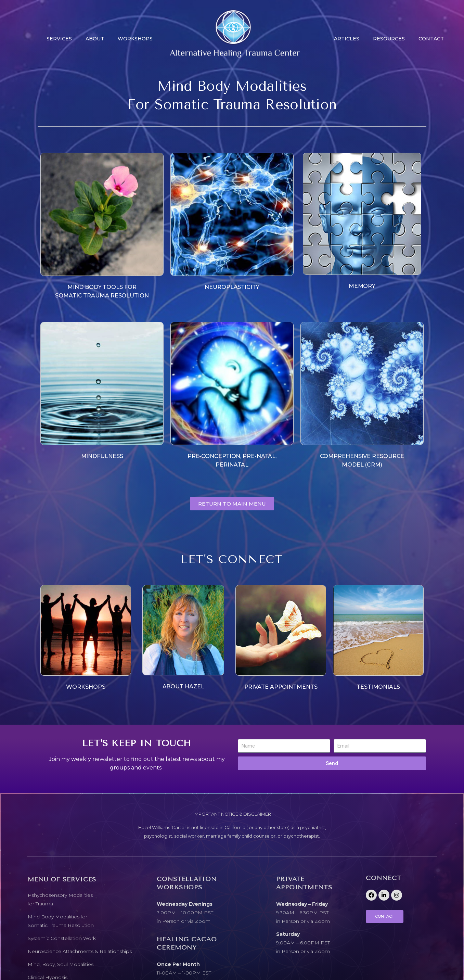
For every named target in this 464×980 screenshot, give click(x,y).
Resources (389, 39)
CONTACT (431, 39)
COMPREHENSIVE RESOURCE (362, 456)
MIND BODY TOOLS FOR (102, 287)
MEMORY (362, 286)
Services (59, 39)
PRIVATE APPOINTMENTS (281, 687)
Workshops (135, 39)
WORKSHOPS (86, 687)
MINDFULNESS (102, 456)
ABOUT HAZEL (183, 686)
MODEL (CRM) (362, 465)
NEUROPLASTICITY (232, 287)
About (95, 39)
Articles (347, 39)
